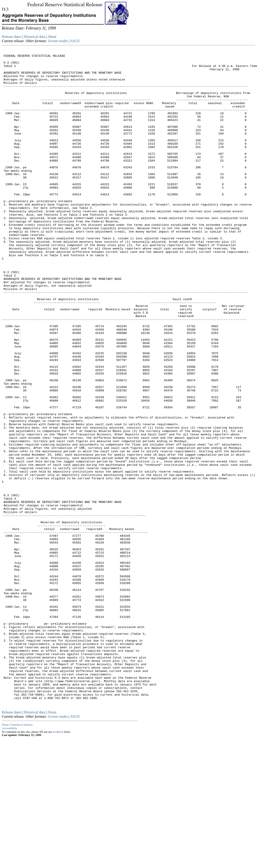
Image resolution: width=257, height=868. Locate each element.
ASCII (75, 41)
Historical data (35, 37)
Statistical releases (22, 854)
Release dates (12, 37)
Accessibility (9, 858)
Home (5, 854)
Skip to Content (6, 25)
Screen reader (58, 41)
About (52, 37)
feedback (58, 862)
